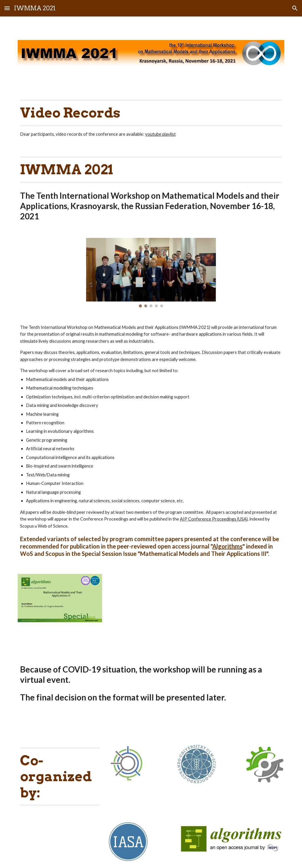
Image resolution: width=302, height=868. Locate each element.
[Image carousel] (151, 273)
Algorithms (227, 546)
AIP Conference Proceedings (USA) (214, 519)
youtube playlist (160, 134)
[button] (7, 8)
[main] (151, 119)
